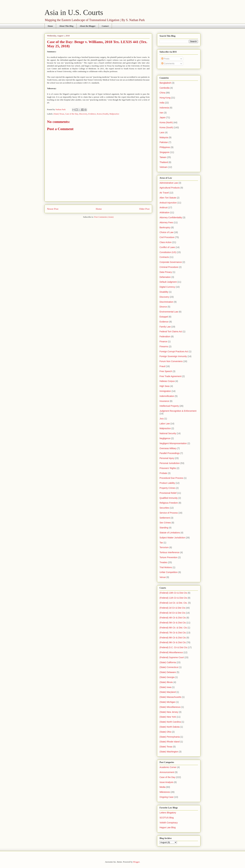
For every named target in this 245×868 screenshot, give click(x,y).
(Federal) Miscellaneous (171, 652)
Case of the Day (72, 114)
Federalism (165, 336)
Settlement (165, 518)
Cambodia (165, 88)
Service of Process (169, 513)
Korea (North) (166, 122)
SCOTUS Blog (167, 818)
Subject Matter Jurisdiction (172, 538)
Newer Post (53, 209)
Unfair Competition (169, 572)
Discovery (83, 114)
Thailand (164, 162)
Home (50, 26)
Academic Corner (168, 767)
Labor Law (165, 424)
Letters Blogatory (168, 813)
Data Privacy (166, 272)
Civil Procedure (167, 237)
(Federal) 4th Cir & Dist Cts (173, 618)
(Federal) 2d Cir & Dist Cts (172, 608)
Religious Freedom (169, 503)
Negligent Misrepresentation (173, 443)
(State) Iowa (165, 687)
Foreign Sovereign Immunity (173, 356)
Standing (164, 528)
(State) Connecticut (169, 667)
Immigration (165, 391)
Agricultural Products (170, 188)
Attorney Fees (166, 222)
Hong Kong (165, 98)
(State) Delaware (168, 672)
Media (162, 787)
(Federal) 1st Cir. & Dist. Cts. (173, 603)
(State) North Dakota (170, 727)
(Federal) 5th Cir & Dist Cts (173, 623)
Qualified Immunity (169, 498)
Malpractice (114, 114)
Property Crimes (167, 488)
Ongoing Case (167, 797)
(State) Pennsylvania (170, 737)
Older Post (144, 209)
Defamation (165, 277)
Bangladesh (165, 83)
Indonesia (164, 108)
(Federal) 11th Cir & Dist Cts (173, 598)
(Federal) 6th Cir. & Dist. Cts (173, 628)
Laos (162, 132)
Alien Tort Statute (168, 198)
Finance (163, 341)
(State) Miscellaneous (170, 707)
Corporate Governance (171, 262)
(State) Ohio (165, 732)
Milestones (165, 792)
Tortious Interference (170, 552)
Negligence (165, 438)
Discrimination (166, 302)
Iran (161, 113)
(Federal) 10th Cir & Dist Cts (173, 593)
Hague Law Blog (168, 827)
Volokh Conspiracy (169, 823)
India (162, 103)
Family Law (165, 327)
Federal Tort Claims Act (171, 332)
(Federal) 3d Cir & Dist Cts (172, 613)
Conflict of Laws (167, 247)
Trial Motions (166, 567)
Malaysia (164, 137)
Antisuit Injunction (168, 203)
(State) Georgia (167, 677)
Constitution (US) (168, 252)
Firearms (164, 346)
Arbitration (165, 212)
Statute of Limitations (170, 533)
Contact (105, 26)
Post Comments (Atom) (104, 217)
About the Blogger (88, 26)
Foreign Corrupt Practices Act (174, 351)
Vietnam (164, 167)
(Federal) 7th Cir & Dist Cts (173, 633)
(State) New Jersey (169, 712)
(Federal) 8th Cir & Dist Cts (173, 638)
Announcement (167, 772)
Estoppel (164, 317)
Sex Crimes (165, 523)
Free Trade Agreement (170, 376)
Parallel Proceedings (170, 453)
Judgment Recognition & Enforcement (178, 411)
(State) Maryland (168, 692)
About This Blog (66, 26)
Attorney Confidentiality (171, 217)
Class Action (166, 242)
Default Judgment (168, 282)
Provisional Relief (168, 493)
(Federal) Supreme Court (172, 657)
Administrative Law (169, 183)
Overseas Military (168, 448)
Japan (162, 117)
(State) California (168, 662)
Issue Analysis (166, 782)
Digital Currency (167, 287)
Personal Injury (167, 458)
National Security (168, 433)
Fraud (162, 366)
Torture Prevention (168, 557)
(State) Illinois (166, 682)
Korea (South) (103, 114)
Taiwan (163, 157)
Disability (164, 292)
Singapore (165, 152)
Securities (164, 508)
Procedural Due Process (171, 478)
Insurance (164, 401)
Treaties (163, 562)
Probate (163, 473)
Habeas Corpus (167, 381)
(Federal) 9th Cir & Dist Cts (173, 642)
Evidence (92, 114)
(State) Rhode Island (170, 742)
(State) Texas (59, 114)
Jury (162, 419)
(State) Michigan (167, 702)
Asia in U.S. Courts (74, 12)
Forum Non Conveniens (171, 361)
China (162, 93)
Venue (163, 577)
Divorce (163, 307)
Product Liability (167, 483)
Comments (168, 63)
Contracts (164, 257)
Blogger (136, 862)
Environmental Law (169, 312)
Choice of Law (166, 232)
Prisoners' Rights (168, 468)
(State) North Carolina (170, 722)
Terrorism (164, 547)
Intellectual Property (169, 406)
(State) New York (168, 717)
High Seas (165, 386)
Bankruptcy (165, 227)
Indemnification (167, 396)
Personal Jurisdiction (170, 463)
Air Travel (164, 193)
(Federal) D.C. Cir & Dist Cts (173, 647)
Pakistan (164, 142)
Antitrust (164, 207)
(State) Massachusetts (170, 697)
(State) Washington (169, 752)
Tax (161, 543)
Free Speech (166, 371)
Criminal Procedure (169, 267)
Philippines (165, 147)
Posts (165, 59)
